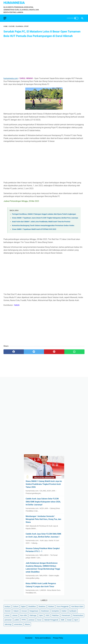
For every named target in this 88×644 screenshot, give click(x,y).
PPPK (24, 620)
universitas (18, 624)
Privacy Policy (58, 638)
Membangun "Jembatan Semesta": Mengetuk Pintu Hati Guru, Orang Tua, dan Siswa (43, 519)
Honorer (8, 611)
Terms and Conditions (43, 638)
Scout (39, 620)
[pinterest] (54, 352)
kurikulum (73, 611)
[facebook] (14, 352)
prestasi (32, 620)
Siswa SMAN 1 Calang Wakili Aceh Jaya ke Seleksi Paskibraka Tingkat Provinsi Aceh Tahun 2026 (44, 484)
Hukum (16, 611)
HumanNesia (14, 3)
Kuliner (64, 611)
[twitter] (34, 352)
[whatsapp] (74, 352)
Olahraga (33, 615)
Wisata (27, 624)
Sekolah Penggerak (51, 620)
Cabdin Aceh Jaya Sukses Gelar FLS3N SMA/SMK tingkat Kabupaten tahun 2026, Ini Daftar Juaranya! (43, 502)
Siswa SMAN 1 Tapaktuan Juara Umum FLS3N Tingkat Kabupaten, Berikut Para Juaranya (45, 218)
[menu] (5, 18)
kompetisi (55, 611)
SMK (63, 620)
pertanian (8, 620)
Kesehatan (45, 611)
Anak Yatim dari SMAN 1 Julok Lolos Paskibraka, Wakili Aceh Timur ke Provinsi (41, 222)
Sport (76, 620)
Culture (16, 606)
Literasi (15, 615)
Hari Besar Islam (77, 606)
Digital (23, 606)
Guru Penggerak (63, 606)
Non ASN (23, 615)
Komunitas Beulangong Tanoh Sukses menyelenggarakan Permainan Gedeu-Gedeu (43, 226)
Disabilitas (32, 606)
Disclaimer (29, 638)
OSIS (47, 615)
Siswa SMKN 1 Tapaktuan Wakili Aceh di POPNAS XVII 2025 (34, 229)
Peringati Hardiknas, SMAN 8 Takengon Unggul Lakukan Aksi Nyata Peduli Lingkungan (44, 214)
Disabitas (42, 606)
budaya (7, 606)
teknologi (8, 624)
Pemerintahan (78, 615)
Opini (41, 615)
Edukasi (51, 606)
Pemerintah (66, 615)
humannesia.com (11, 78)
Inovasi (24, 611)
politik (17, 620)
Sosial (69, 620)
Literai (7, 615)
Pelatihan (55, 615)
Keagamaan (34, 611)
